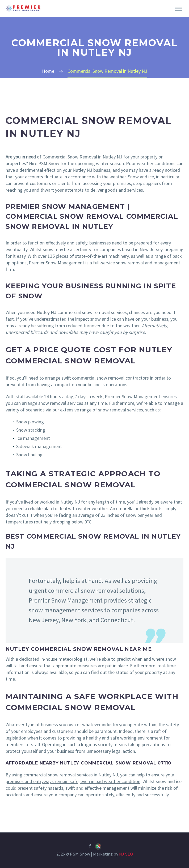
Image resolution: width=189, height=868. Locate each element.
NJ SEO (126, 854)
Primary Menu (179, 9)
